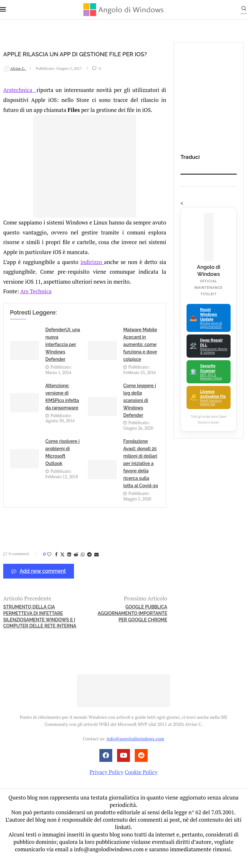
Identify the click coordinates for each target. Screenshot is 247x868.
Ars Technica (36, 302)
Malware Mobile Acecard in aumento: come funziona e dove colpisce (140, 355)
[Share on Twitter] (62, 565)
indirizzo (92, 272)
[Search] (244, 10)
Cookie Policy (141, 782)
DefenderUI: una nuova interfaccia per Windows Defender (63, 355)
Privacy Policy (106, 782)
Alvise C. (15, 79)
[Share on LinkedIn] (69, 565)
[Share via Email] (96, 565)
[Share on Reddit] (76, 565)
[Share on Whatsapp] (83, 565)
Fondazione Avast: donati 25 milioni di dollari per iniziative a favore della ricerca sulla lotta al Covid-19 (141, 474)
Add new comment (39, 582)
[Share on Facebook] (56, 565)
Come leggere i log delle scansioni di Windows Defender (140, 411)
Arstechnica (20, 101)
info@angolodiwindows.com (135, 749)
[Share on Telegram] (89, 565)
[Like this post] (49, 565)
